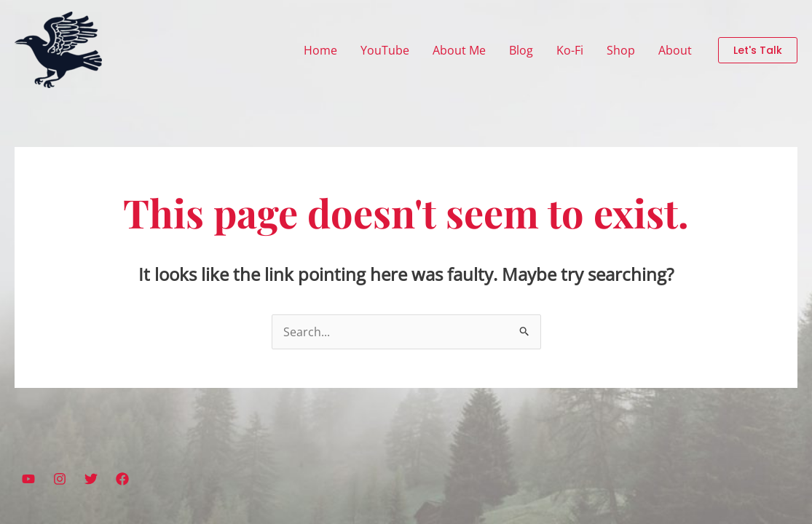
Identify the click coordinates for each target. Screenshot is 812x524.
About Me (459, 50)
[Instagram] (60, 479)
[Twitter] (91, 479)
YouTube (385, 50)
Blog (521, 50)
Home (320, 50)
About (675, 50)
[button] (758, 50)
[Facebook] (122, 479)
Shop (621, 50)
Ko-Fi (570, 50)
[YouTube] (28, 479)
